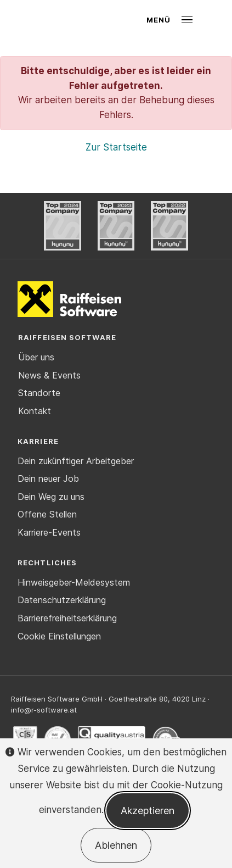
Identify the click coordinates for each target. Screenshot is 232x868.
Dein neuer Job (48, 478)
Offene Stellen (47, 514)
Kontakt (35, 411)
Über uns (36, 357)
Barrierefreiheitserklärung (67, 618)
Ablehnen (116, 845)
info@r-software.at (44, 710)
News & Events (49, 375)
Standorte (39, 393)
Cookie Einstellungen (59, 636)
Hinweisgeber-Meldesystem (74, 582)
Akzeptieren (148, 811)
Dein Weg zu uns (51, 497)
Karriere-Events (49, 532)
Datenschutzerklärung (62, 600)
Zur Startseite (116, 147)
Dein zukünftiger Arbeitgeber (76, 461)
